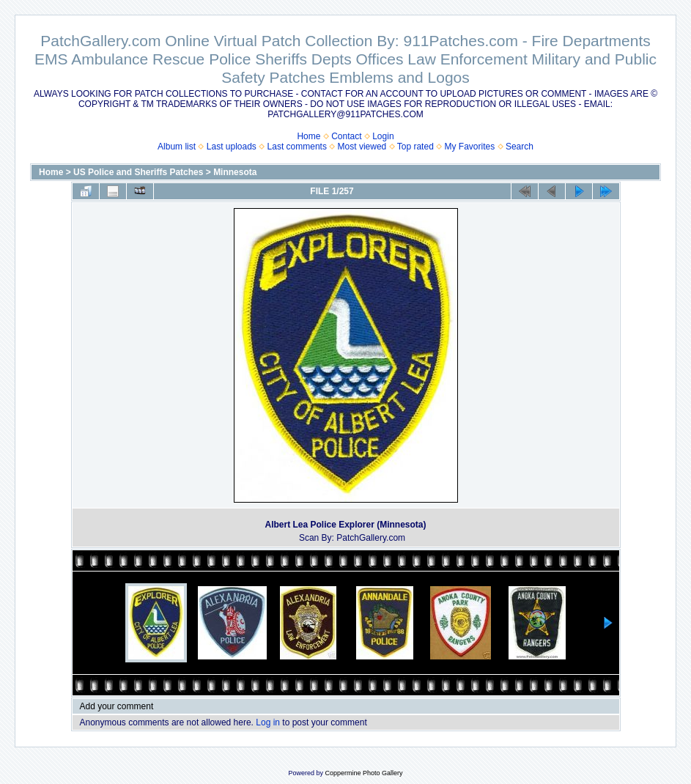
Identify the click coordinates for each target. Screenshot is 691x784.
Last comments (297, 147)
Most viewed (362, 147)
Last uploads (232, 147)
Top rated (415, 147)
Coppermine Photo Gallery (363, 773)
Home (308, 136)
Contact (346, 136)
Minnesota (235, 172)
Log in (268, 722)
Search (520, 147)
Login (383, 136)
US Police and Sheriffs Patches (138, 172)
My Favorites (470, 147)
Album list (177, 147)
